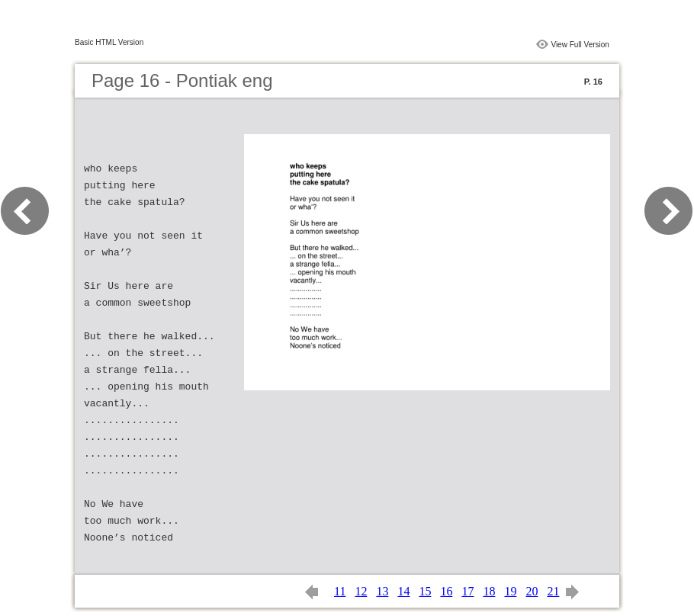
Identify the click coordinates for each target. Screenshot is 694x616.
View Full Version (580, 45)
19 (510, 591)
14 (403, 591)
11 (340, 591)
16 (446, 591)
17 (467, 591)
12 (361, 591)
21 (553, 591)
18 (489, 591)
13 (382, 591)
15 (425, 591)
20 (532, 591)
